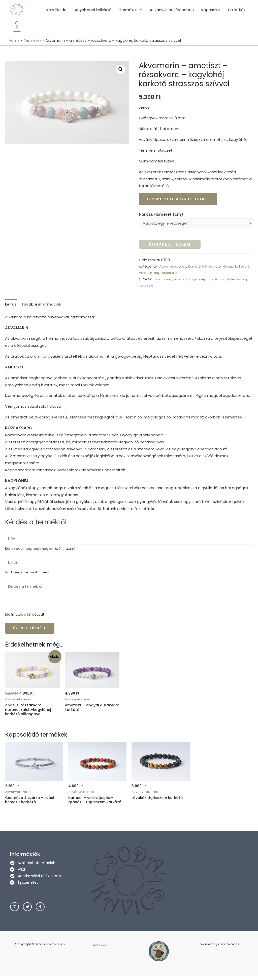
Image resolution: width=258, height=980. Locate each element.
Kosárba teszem (170, 245)
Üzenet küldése (30, 630)
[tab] (11, 305)
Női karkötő (213, 267)
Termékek (128, 10)
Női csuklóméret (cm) (161, 215)
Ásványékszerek (173, 267)
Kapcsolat (211, 10)
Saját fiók (237, 10)
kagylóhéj (198, 280)
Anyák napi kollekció (93, 10)
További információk (43, 305)
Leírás (11, 305)
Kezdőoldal (57, 10)
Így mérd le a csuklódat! (180, 200)
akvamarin (162, 280)
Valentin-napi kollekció (174, 274)
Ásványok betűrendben (172, 10)
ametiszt (181, 280)
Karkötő (195, 267)
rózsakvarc (217, 280)
